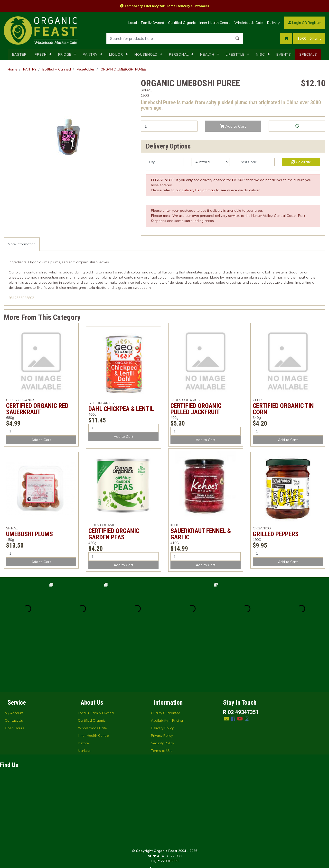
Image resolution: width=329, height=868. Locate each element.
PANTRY (90, 54)
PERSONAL (179, 54)
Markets (84, 696)
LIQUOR (116, 54)
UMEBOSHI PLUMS (29, 534)
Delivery (273, 23)
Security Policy (162, 688)
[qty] (165, 162)
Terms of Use (162, 696)
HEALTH (207, 54)
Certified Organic (182, 23)
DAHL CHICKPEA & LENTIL (121, 409)
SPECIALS (308, 54)
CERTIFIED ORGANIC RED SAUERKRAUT (37, 409)
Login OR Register (305, 23)
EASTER (19, 54)
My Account (14, 658)
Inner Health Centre (215, 23)
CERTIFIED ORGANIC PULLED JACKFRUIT (196, 409)
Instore (83, 688)
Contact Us (14, 666)
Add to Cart (233, 126)
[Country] (210, 162)
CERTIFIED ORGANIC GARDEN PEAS (114, 534)
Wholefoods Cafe (249, 23)
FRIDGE (65, 54)
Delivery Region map (198, 190)
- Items (309, 39)
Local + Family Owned (146, 23)
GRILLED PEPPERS (276, 534)
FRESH (41, 54)
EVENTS (284, 54)
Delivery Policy (162, 673)
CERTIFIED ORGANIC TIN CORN (283, 409)
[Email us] (226, 664)
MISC (260, 54)
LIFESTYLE (235, 54)
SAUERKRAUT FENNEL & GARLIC (201, 534)
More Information (22, 244)
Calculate (301, 162)
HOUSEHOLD (146, 54)
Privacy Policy (162, 681)
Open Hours (14, 673)
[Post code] (256, 162)
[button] (297, 126)
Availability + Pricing (167, 666)
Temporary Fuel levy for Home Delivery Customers (164, 6)
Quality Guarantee (166, 658)
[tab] (22, 244)
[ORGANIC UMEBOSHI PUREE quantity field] (169, 126)
